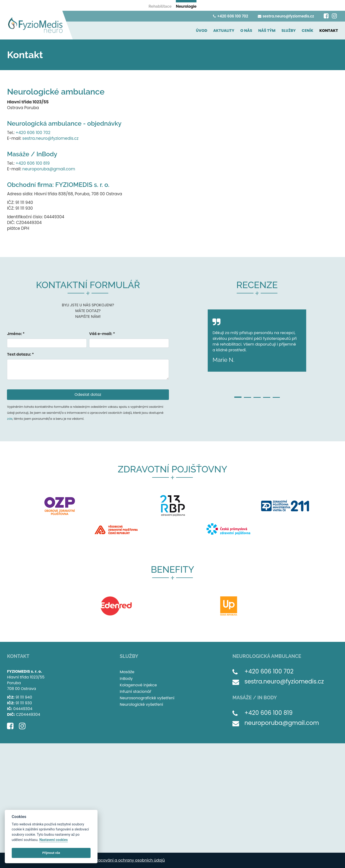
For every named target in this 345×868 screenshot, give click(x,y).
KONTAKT (329, 31)
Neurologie (186, 6)
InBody (126, 679)
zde (10, 419)
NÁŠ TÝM (267, 31)
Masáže (127, 672)
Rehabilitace (160, 6)
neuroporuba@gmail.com (49, 169)
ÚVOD (202, 31)
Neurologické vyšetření (141, 704)
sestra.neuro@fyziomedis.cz (286, 16)
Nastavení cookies (53, 840)
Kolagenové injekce (138, 685)
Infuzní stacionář (135, 692)
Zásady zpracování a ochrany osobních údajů (121, 860)
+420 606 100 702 (230, 16)
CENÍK (308, 31)
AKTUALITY (224, 31)
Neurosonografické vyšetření (147, 698)
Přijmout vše (51, 853)
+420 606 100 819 (33, 163)
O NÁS (246, 31)
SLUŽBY (289, 31)
